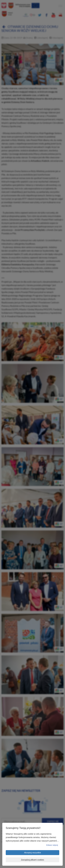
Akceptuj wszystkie (32, 853)
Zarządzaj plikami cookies (32, 860)
